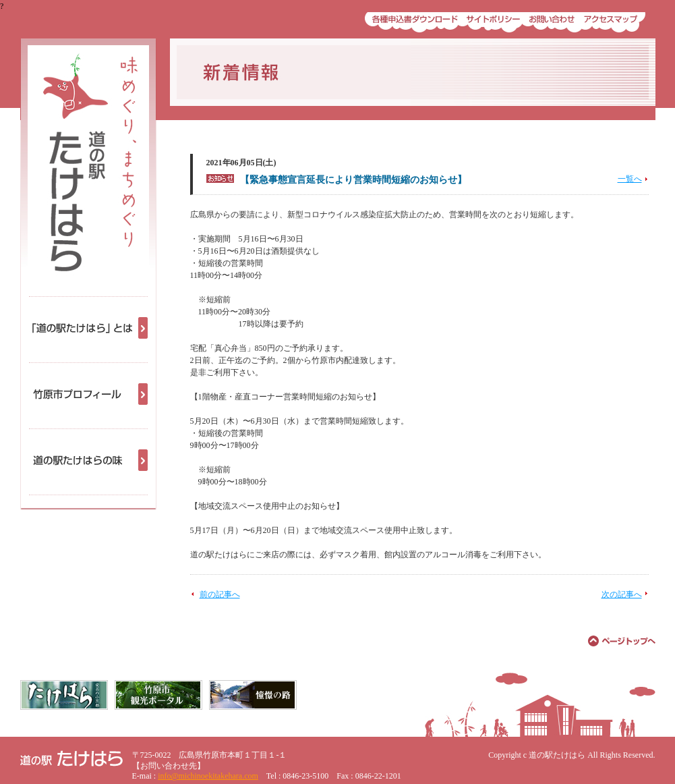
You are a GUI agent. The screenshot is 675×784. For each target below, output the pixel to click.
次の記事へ (622, 594)
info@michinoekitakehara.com (208, 776)
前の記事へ (220, 594)
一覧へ (630, 179)
